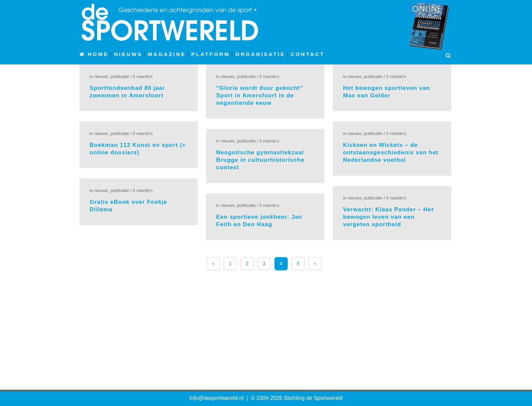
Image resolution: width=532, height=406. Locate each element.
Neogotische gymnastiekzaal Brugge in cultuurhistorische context (260, 160)
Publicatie (120, 76)
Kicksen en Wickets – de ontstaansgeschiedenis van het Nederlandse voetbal (391, 152)
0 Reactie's (143, 76)
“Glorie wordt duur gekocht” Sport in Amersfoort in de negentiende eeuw (260, 95)
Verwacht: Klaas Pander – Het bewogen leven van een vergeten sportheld (388, 217)
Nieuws (101, 76)
